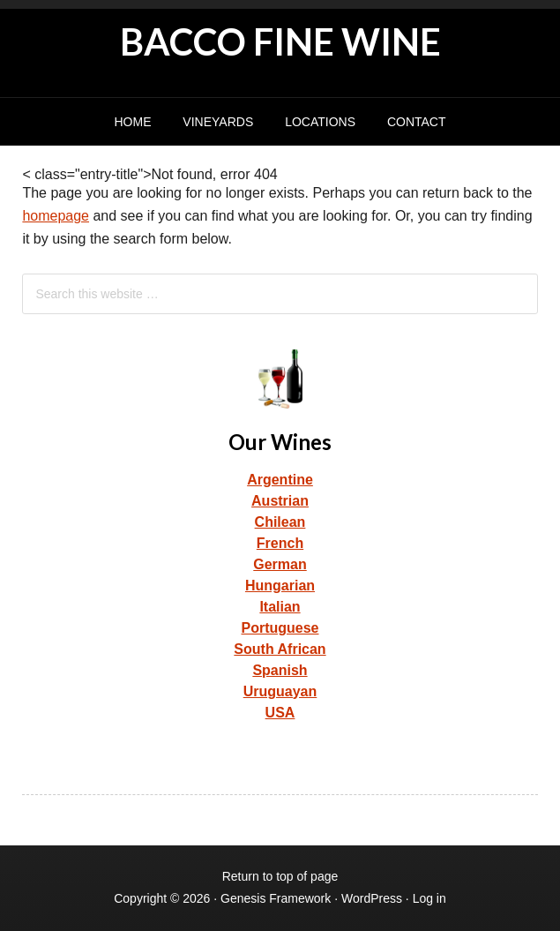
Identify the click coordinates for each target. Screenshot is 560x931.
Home (132, 122)
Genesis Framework (276, 898)
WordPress (372, 898)
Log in (429, 898)
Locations (320, 122)
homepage (56, 216)
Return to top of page (280, 876)
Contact (417, 122)
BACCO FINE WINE (280, 41)
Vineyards (218, 122)
